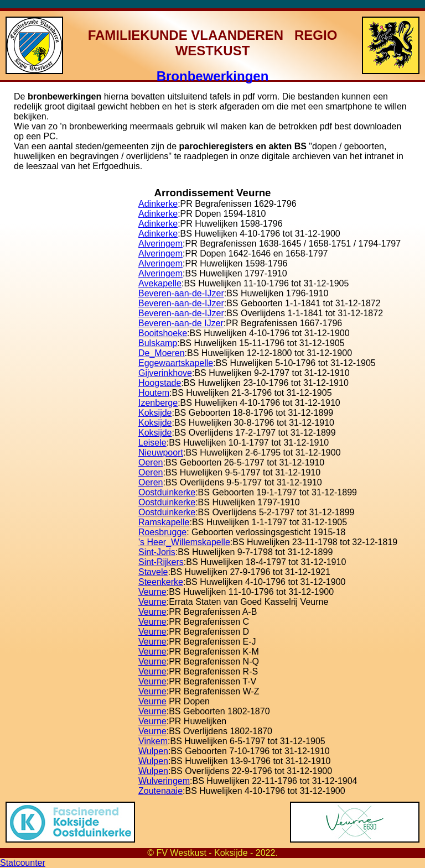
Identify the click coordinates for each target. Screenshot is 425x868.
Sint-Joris (157, 552)
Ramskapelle (164, 522)
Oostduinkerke (167, 492)
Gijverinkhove (165, 373)
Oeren (151, 462)
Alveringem (160, 244)
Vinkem (153, 741)
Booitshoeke (163, 333)
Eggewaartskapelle (176, 363)
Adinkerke (158, 204)
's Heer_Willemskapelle (184, 542)
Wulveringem (164, 781)
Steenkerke (161, 582)
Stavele (153, 572)
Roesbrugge (162, 532)
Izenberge (158, 403)
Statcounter (23, 863)
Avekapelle (160, 283)
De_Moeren (162, 353)
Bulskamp (158, 343)
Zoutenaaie (160, 791)
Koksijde (155, 413)
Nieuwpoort (161, 453)
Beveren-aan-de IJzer (181, 323)
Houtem (154, 393)
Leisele (152, 443)
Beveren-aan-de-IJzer (181, 293)
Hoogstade (160, 383)
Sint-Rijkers (161, 562)
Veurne (152, 592)
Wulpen (153, 751)
